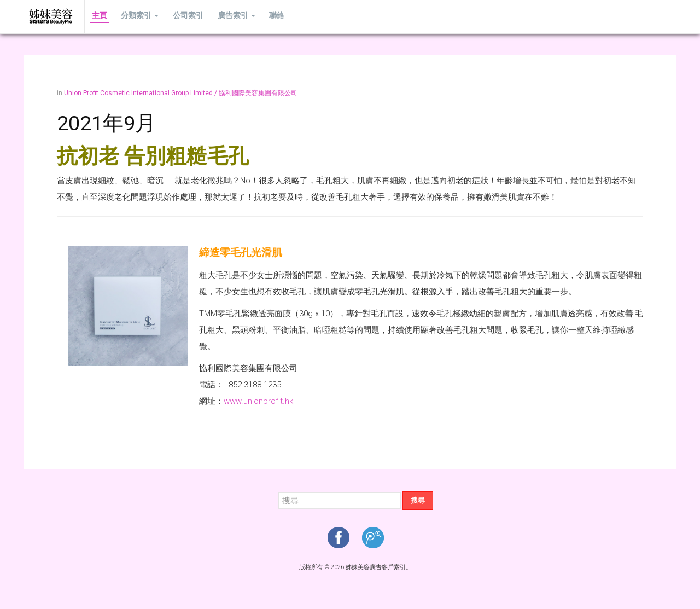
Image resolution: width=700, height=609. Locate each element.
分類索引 (135, 16)
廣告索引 (226, 16)
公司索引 (180, 16)
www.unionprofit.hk (258, 401)
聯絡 (263, 16)
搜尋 (418, 500)
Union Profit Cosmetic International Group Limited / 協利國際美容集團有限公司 (181, 93)
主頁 (98, 16)
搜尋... (279, 492)
